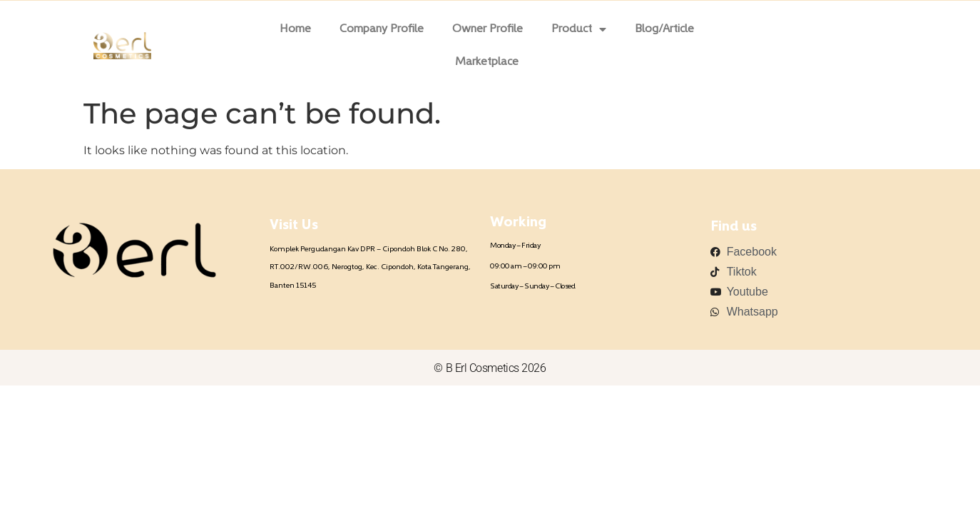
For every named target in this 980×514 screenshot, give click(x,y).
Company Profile (382, 29)
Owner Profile (488, 29)
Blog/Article (664, 29)
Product (579, 29)
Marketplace (487, 62)
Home (295, 29)
